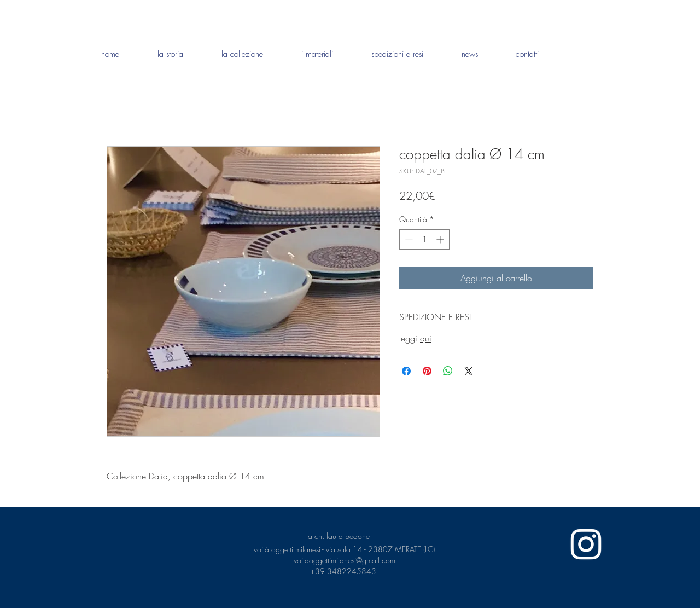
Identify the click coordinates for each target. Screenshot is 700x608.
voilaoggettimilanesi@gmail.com (345, 560)
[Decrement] (408, 239)
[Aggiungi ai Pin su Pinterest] (427, 371)
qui (426, 338)
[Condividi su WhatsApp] (448, 371)
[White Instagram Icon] (586, 544)
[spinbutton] (424, 239)
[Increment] (441, 239)
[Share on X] (469, 371)
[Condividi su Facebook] (406, 371)
